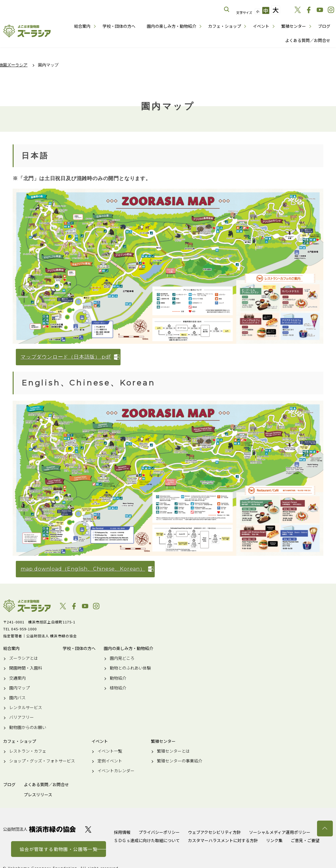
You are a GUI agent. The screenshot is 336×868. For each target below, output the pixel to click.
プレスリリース (38, 795)
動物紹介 (118, 678)
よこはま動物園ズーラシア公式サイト (27, 31)
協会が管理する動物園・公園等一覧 (59, 849)
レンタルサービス (26, 707)
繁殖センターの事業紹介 (180, 761)
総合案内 (82, 26)
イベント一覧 (110, 751)
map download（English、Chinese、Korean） (83, 569)
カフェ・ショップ (225, 26)
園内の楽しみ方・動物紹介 (171, 26)
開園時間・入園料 (26, 668)
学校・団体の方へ (119, 26)
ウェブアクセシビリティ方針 (214, 832)
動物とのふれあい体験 (130, 668)
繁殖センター (294, 26)
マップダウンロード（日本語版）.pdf (66, 357)
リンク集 (274, 840)
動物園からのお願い (28, 727)
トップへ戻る (325, 829)
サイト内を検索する (227, 9)
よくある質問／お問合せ (308, 40)
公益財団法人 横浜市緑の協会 (40, 829)
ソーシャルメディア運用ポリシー (280, 832)
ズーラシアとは (24, 658)
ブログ (324, 26)
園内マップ (19, 688)
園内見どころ (122, 658)
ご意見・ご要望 (305, 840)
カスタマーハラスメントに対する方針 (223, 840)
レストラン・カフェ (28, 751)
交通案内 (17, 678)
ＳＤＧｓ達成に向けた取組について (147, 840)
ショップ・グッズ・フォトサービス (42, 761)
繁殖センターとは (173, 751)
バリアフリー (22, 717)
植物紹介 (118, 688)
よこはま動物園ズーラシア (27, 606)
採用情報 (122, 832)
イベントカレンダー (116, 771)
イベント (261, 26)
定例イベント (110, 761)
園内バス (17, 698)
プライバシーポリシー (159, 832)
